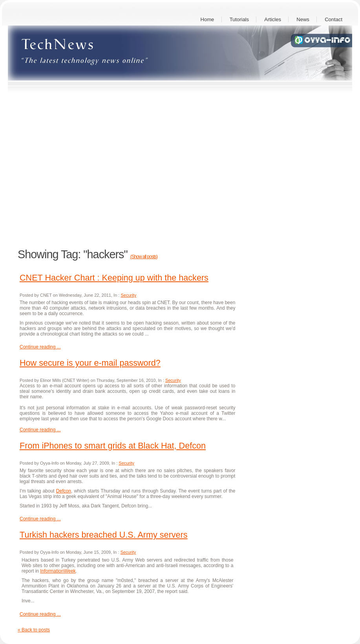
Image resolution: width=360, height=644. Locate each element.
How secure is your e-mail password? (90, 363)
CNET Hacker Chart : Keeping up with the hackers (114, 278)
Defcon (64, 491)
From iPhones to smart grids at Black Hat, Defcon (113, 446)
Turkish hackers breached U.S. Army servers (104, 535)
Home (207, 19)
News (303, 19)
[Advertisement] (74, 168)
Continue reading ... (40, 347)
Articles (273, 19)
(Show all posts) (144, 257)
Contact (334, 19)
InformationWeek (58, 571)
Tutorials (239, 19)
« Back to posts (34, 630)
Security (128, 295)
